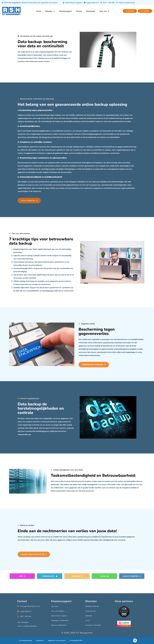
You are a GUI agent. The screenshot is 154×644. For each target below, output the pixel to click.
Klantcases (91, 11)
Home (38, 11)
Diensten (50, 11)
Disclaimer (40, 640)
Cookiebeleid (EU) (76, 640)
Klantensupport (66, 11)
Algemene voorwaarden (57, 640)
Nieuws (79, 11)
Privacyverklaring (26, 640)
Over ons (104, 11)
